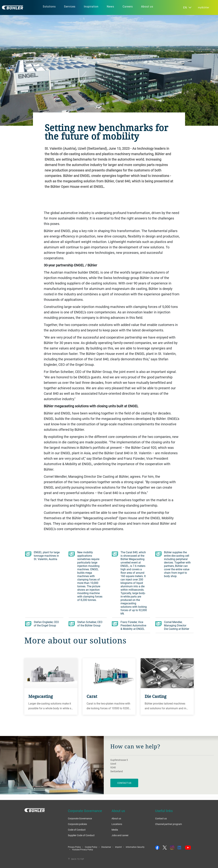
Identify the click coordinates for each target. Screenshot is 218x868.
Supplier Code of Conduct (81, 835)
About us (116, 818)
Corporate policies (77, 824)
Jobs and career (120, 835)
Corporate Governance (80, 818)
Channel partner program (169, 824)
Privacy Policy (74, 847)
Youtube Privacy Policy (83, 849)
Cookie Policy (91, 847)
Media (115, 830)
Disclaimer (106, 847)
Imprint (118, 847)
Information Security (135, 847)
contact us (124, 783)
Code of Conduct (77, 830)
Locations (117, 824)
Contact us (161, 818)
